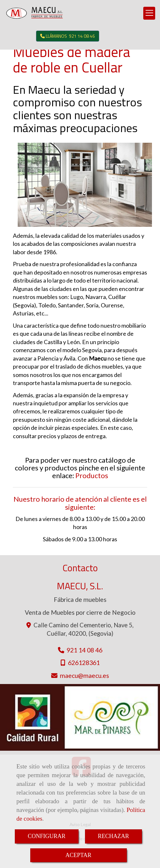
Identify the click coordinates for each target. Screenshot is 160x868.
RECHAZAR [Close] (113, 836)
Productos (92, 475)
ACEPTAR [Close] (78, 855)
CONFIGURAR (47, 836)
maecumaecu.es (85, 675)
